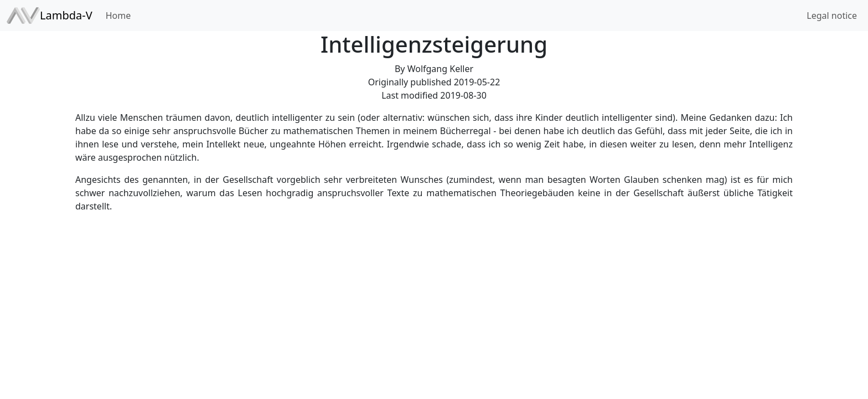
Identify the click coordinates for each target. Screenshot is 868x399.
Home (118, 16)
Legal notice (832, 16)
